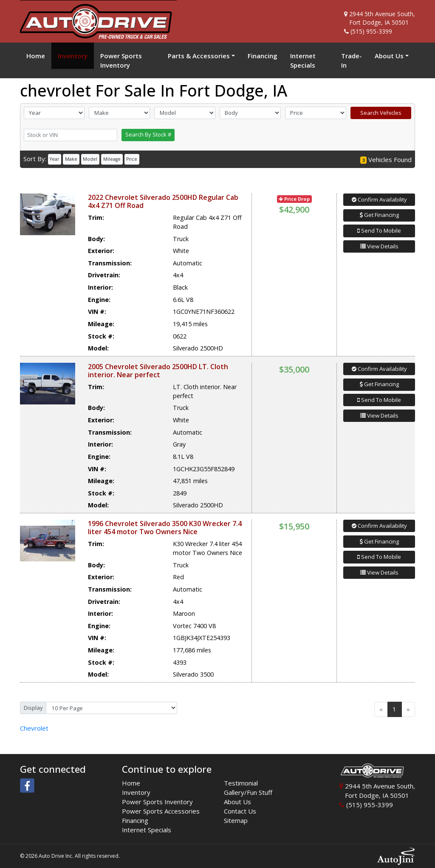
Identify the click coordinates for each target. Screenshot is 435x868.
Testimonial (241, 783)
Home (131, 783)
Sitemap (236, 820)
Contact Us (240, 811)
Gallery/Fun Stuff (248, 792)
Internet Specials (147, 830)
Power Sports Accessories (161, 811)
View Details (379, 246)
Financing (135, 820)
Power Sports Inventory (157, 802)
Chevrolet (34, 728)
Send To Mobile (379, 231)
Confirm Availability (379, 199)
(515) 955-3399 (371, 31)
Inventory (136, 792)
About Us (237, 802)
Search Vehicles (381, 113)
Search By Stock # (148, 134)
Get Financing (379, 215)
